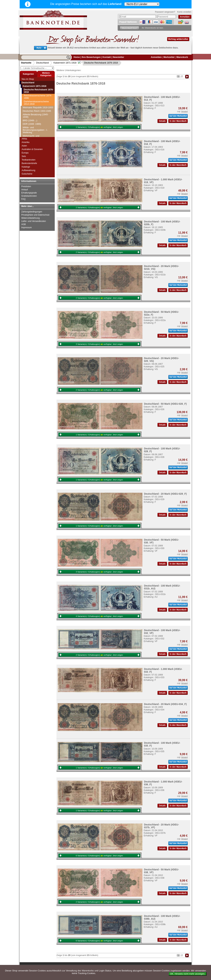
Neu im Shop (28, 79)
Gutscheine (27, 174)
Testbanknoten (29, 160)
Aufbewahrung (29, 170)
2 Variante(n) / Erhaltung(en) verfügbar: (99, 208)
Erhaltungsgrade (29, 193)
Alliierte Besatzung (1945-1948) (36, 116)
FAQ (24, 199)
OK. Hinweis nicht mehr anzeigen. (188, 974)
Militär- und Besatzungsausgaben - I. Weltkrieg (35, 130)
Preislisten (26, 186)
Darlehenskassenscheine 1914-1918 (36, 103)
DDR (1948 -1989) (32, 124)
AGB (24, 224)
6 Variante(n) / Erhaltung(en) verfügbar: (99, 856)
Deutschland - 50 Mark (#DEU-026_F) (165, 404)
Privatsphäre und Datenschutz (36, 215)
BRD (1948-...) (30, 120)
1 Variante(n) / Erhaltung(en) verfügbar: (99, 127)
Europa (25, 153)
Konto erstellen (184, 12)
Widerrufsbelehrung (31, 218)
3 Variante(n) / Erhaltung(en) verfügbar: (99, 344)
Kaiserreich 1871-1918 (65, 63)
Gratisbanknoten (29, 196)
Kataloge (26, 167)
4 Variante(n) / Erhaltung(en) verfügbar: (99, 616)
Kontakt (107, 57)
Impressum (27, 228)
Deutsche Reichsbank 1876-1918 (98, 63)
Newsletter (118, 57)
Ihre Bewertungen (91, 57)
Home (77, 57)
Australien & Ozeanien (32, 149)
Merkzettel (169, 57)
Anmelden (156, 57)
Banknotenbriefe (29, 163)
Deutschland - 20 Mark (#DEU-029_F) (165, 494)
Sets (24, 156)
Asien (24, 146)
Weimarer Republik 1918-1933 (38, 107)
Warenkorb (182, 57)
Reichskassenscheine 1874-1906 (38, 97)
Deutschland (42, 63)
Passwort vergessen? (165, 12)
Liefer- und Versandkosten (34, 221)
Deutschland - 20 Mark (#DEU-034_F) (165, 704)
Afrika (24, 139)
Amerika (26, 142)
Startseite (26, 63)
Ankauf (25, 190)
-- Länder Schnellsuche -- (38, 68)
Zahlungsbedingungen (32, 212)
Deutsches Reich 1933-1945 (37, 111)
